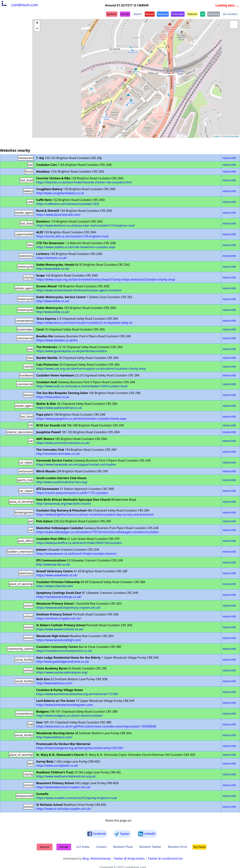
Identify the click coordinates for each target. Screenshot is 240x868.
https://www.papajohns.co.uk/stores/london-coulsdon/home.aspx (81, 419)
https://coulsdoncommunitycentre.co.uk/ (64, 651)
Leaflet (217, 136)
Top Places (200, 847)
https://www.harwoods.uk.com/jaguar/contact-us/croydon (76, 464)
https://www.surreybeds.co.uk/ (57, 766)
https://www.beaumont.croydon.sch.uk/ (63, 787)
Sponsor (112, 14)
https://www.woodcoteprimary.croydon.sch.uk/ (68, 608)
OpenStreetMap (232, 136)
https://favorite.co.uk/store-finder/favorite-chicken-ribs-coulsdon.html (84, 182)
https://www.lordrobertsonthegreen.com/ (65, 705)
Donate (125, 14)
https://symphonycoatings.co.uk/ (59, 597)
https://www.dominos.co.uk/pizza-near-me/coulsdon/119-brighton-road (85, 225)
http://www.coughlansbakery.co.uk (60, 193)
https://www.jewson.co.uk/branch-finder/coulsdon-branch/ (76, 554)
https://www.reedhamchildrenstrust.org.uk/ (66, 776)
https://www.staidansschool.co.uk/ (60, 629)
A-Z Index (83, 847)
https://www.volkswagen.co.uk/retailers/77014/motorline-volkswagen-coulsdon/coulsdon (97, 532)
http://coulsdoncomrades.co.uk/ (58, 454)
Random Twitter (150, 847)
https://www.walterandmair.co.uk (59, 408)
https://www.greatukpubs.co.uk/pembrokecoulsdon (72, 351)
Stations (192, 14)
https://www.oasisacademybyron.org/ (62, 672)
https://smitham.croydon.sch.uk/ (59, 618)
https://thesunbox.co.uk (53, 397)
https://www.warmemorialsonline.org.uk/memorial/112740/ (77, 694)
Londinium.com (19, 5)
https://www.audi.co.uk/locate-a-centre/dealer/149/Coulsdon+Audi (82, 386)
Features (163, 14)
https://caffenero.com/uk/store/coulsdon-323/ (68, 204)
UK (203, 14)
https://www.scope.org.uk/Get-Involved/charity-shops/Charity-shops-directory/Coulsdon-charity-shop (106, 279)
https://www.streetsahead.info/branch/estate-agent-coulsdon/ (79, 290)
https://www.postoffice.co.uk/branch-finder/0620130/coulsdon (79, 543)
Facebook (97, 834)
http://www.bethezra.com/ (54, 683)
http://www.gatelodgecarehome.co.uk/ (63, 662)
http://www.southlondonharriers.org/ (62, 482)
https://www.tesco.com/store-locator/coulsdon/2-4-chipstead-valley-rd (84, 323)
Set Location (230, 14)
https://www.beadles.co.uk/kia (57, 340)
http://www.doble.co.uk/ (53, 269)
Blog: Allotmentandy (96, 858)
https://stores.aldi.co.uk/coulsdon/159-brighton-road (72, 236)
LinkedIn (147, 834)
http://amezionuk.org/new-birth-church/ (64, 504)
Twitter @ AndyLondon (129, 858)
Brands (150, 14)
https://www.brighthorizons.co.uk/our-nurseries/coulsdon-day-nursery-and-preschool (95, 514)
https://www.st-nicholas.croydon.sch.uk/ (64, 809)
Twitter (122, 834)
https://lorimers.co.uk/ (52, 258)
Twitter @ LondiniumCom (165, 858)
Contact (101, 847)
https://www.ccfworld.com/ (55, 586)
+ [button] (37, 23)
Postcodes (178, 14)
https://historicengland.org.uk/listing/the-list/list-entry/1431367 (80, 748)
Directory (213, 14)
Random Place (123, 847)
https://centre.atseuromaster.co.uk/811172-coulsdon (72, 493)
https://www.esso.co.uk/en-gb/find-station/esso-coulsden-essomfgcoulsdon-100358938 (96, 726)
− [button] (37, 29)
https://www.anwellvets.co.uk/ (57, 575)
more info (229, 158)
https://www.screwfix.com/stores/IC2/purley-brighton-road (76, 798)
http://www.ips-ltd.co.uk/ (53, 564)
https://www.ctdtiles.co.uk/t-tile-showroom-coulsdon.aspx (76, 247)
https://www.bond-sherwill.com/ (58, 215)
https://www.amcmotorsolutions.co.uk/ (63, 443)
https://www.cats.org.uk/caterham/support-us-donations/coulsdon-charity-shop (91, 369)
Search (137, 14)
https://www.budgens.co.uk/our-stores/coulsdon (70, 716)
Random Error (178, 847)
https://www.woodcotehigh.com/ (59, 640)
